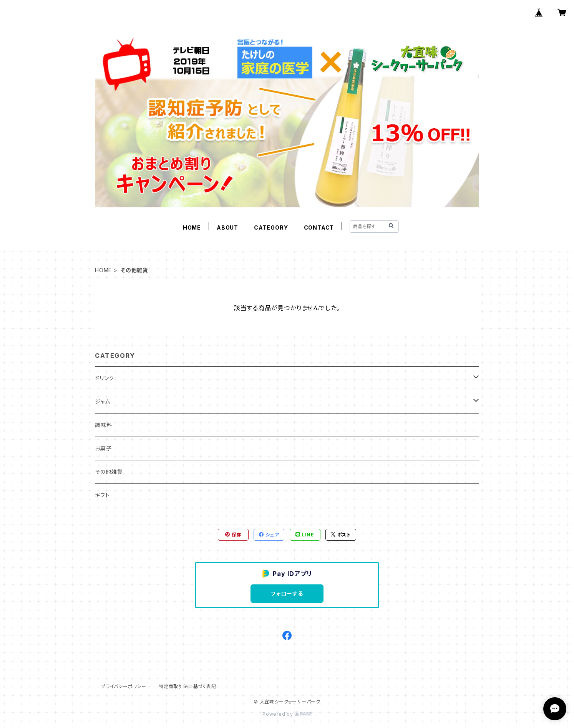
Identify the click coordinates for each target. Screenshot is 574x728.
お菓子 (103, 448)
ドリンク (105, 378)
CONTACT (319, 227)
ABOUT (227, 227)
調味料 (103, 425)
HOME (192, 227)
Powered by (287, 714)
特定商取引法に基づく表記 (187, 686)
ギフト (102, 495)
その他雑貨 (109, 472)
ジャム (102, 401)
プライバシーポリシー (124, 686)
